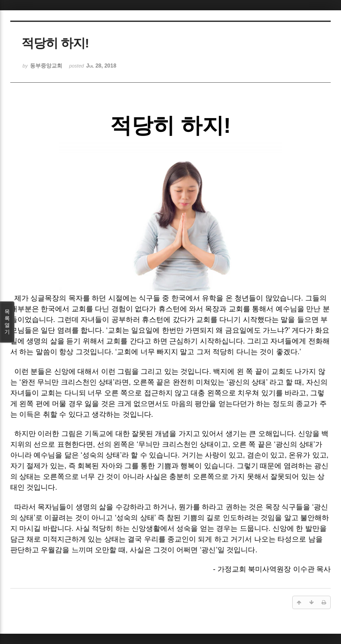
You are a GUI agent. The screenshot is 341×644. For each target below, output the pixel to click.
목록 (7, 322)
